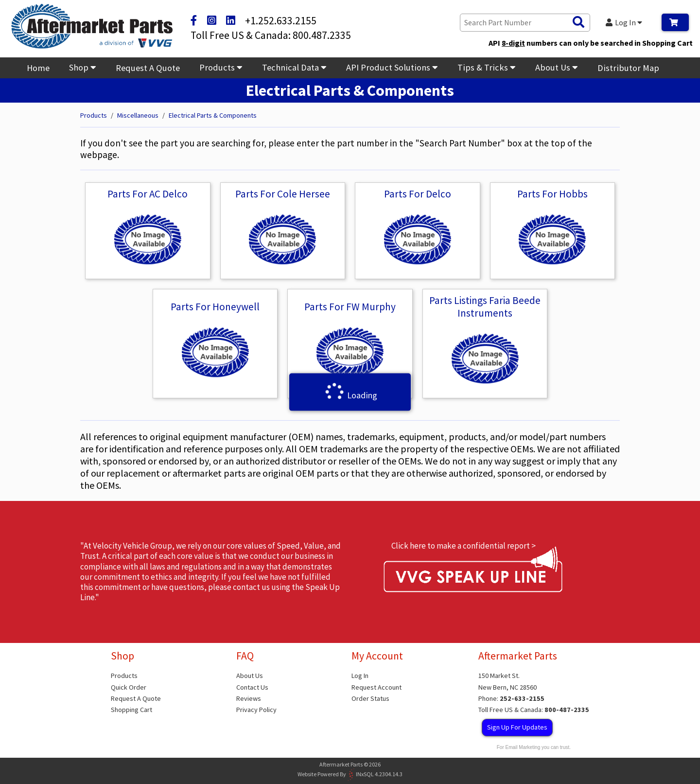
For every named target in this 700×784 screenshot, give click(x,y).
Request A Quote (148, 68)
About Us (557, 67)
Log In (624, 22)
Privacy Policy (256, 710)
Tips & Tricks (487, 67)
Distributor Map (628, 68)
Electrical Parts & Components (213, 115)
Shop (83, 67)
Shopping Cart (131, 710)
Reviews (249, 698)
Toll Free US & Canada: (534, 710)
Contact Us (252, 687)
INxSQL (365, 774)
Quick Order (129, 687)
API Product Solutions (392, 67)
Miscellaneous (138, 115)
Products (221, 67)
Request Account (376, 687)
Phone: (511, 698)
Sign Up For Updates (517, 727)
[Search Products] (578, 22)
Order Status (370, 698)
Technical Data (294, 67)
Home (38, 68)
